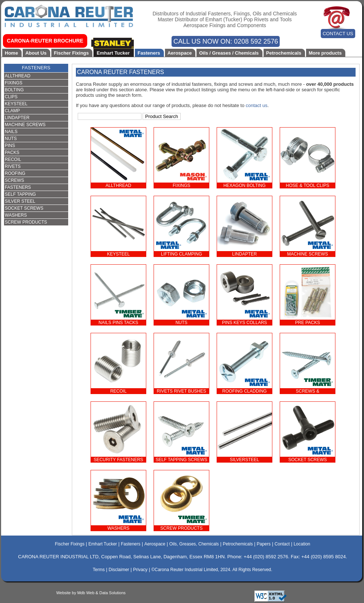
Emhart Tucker (113, 53)
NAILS (11, 132)
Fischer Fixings (71, 53)
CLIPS (11, 97)
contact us (256, 105)
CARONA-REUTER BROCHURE (45, 41)
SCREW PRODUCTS (26, 222)
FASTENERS (36, 68)
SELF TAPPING (20, 194)
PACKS (12, 152)
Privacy (140, 570)
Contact (282, 544)
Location (302, 544)
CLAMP (12, 111)
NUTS (11, 139)
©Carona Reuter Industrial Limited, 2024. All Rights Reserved (211, 570)
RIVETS (13, 166)
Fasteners (149, 53)
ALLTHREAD (18, 76)
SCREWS (14, 180)
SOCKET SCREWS (24, 208)
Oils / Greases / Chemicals (229, 53)
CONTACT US (338, 34)
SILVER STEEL (20, 201)
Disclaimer (119, 570)
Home (11, 53)
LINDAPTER (17, 118)
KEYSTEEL (16, 104)
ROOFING (15, 173)
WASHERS (16, 215)
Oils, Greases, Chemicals (194, 544)
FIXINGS (14, 83)
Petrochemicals (284, 53)
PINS (10, 146)
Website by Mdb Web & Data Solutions (91, 593)
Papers (264, 544)
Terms (99, 570)
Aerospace (180, 53)
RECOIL (13, 159)
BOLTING (14, 90)
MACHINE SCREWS (25, 125)
